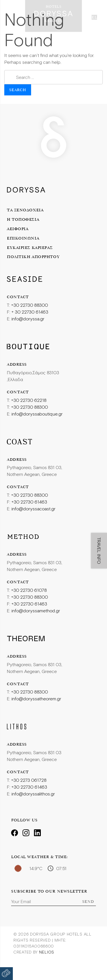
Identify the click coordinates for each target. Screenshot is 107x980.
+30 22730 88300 (30, 305)
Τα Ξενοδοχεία (25, 210)
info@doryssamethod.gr (36, 610)
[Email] (53, 901)
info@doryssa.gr (28, 319)
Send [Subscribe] (88, 901)
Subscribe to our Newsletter (49, 891)
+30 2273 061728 (29, 780)
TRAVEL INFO (99, 551)
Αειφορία (18, 229)
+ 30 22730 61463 (30, 312)
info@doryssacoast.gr (33, 509)
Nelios (47, 952)
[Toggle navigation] (10, 14)
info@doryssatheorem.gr (36, 698)
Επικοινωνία (23, 238)
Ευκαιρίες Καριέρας (30, 247)
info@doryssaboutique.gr (37, 414)
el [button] (94, 17)
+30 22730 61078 (29, 590)
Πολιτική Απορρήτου (33, 257)
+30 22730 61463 (29, 502)
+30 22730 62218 (29, 400)
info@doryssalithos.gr (33, 794)
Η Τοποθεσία (23, 219)
